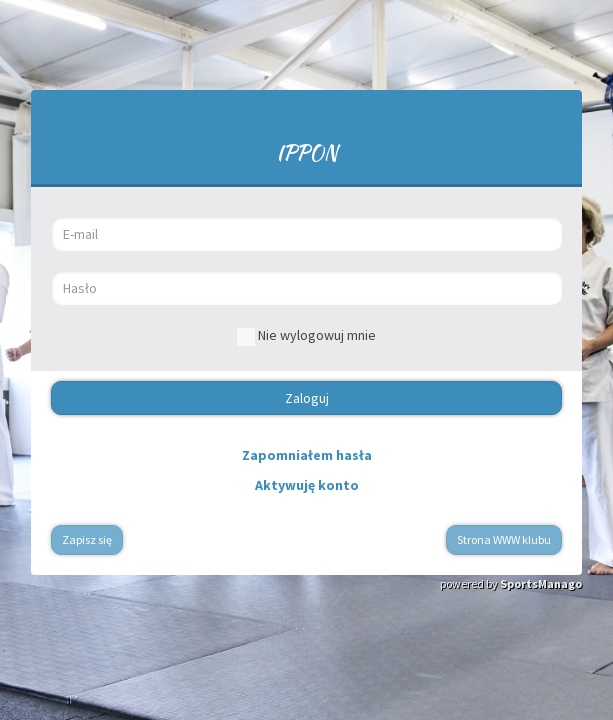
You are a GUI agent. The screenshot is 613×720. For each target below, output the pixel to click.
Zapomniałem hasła (307, 455)
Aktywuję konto (307, 485)
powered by (511, 583)
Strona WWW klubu (504, 539)
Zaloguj (307, 398)
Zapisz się (87, 539)
